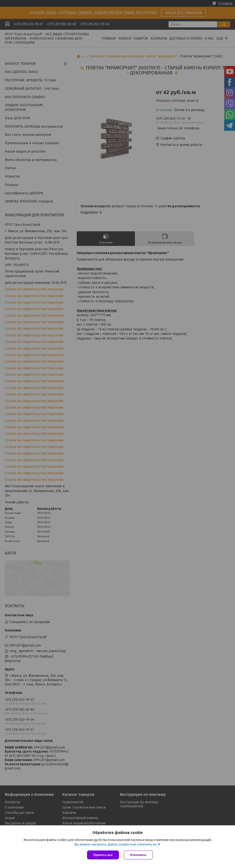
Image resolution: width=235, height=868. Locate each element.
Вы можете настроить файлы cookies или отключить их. (116, 844)
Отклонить (138, 855)
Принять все (103, 855)
